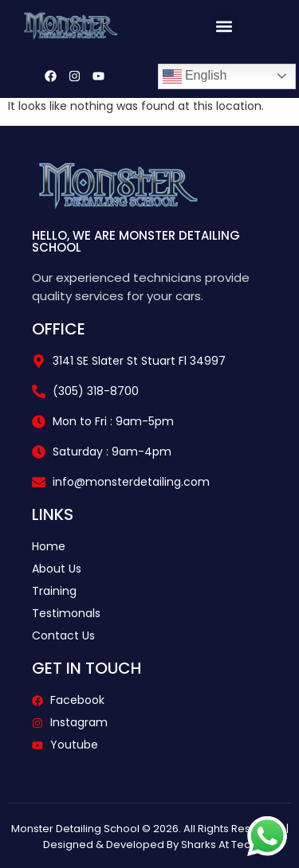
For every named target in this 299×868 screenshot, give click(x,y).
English (195, 76)
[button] (224, 27)
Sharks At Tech (219, 845)
